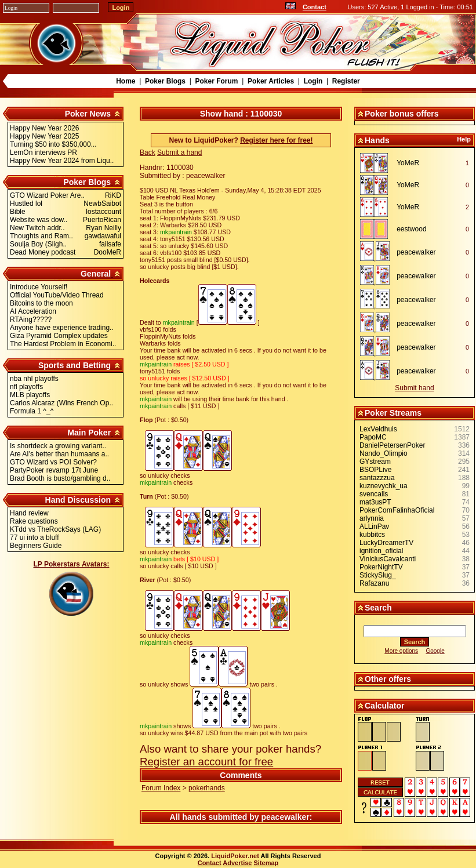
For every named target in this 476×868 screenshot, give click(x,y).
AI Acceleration (33, 311)
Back (148, 152)
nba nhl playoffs (34, 379)
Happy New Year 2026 (44, 128)
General (96, 274)
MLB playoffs (30, 395)
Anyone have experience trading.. (62, 328)
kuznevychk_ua (384, 486)
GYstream (375, 462)
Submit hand (414, 388)
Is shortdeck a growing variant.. (58, 446)
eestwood (411, 229)
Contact (315, 7)
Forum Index (161, 788)
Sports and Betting (75, 365)
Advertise (237, 863)
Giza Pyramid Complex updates (59, 336)
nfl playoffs (26, 387)
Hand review (29, 513)
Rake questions (34, 521)
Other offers (388, 679)
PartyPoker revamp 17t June (54, 470)
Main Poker (89, 433)
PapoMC (373, 437)
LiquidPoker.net (235, 856)
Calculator (384, 706)
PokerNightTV (381, 567)
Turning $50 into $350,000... (53, 144)
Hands (377, 140)
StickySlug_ (378, 575)
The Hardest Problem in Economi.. (63, 344)
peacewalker (285, 817)
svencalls (374, 494)
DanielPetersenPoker (392, 445)
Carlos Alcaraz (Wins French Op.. (61, 403)
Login (313, 81)
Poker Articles (271, 81)
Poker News (88, 114)
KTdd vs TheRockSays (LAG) (55, 529)
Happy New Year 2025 (44, 136)
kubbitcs (372, 535)
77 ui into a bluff (34, 537)
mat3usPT (375, 502)
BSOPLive (375, 470)
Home (126, 81)
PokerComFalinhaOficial (397, 510)
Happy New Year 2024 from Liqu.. (62, 161)
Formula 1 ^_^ (32, 411)
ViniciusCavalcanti (388, 559)
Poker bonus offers (402, 114)
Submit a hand (179, 152)
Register (346, 81)
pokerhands (207, 788)
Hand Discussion (78, 500)
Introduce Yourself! (39, 287)
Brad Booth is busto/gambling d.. (60, 478)
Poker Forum (216, 81)
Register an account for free (206, 762)
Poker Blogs (165, 81)
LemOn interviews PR (43, 152)
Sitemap (266, 863)
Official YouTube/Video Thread (57, 295)
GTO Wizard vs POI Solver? (53, 462)
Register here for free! (276, 140)
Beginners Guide (36, 546)
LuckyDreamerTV (386, 543)
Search (378, 608)
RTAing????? (31, 319)
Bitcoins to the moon (41, 303)
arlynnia (372, 518)
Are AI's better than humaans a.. (59, 454)
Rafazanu (374, 583)
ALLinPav (374, 526)
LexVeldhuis (378, 429)
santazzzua (377, 478)
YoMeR (408, 163)
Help (464, 139)
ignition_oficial (381, 551)
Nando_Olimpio (384, 453)
